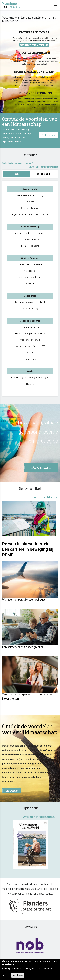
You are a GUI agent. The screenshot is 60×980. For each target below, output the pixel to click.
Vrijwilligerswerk (30, 359)
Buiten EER (43, 174)
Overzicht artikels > (45, 497)
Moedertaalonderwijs (30, 340)
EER (17, 174)
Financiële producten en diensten (30, 233)
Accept (6, 975)
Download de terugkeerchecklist (43, 168)
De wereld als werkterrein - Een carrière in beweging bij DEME (28, 556)
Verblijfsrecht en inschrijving (30, 195)
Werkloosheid (30, 271)
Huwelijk (30, 384)
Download (29, 423)
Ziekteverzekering (30, 309)
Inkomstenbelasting (30, 246)
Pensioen (30, 284)
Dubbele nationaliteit (30, 208)
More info (51, 968)
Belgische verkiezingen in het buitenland (30, 214)
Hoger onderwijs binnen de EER (30, 334)
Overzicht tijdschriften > (42, 817)
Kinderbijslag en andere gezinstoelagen (30, 378)
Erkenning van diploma (30, 327)
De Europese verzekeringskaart (30, 302)
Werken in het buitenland (30, 264)
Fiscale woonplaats (30, 239)
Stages (30, 353)
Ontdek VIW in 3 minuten (34, 45)
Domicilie (30, 202)
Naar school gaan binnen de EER (30, 346)
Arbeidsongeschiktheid (30, 277)
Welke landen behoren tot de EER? (18, 164)
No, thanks (18, 975)
